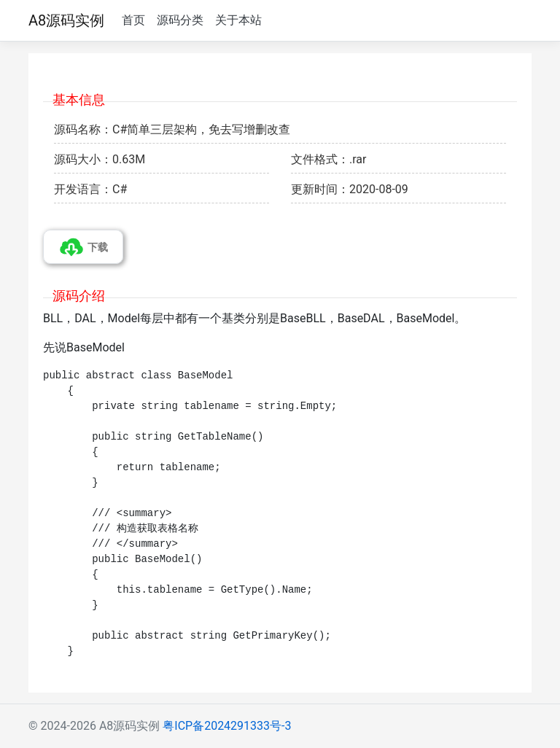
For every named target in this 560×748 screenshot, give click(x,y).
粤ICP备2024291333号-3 (227, 726)
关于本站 (238, 20)
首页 (133, 20)
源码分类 (180, 20)
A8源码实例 (66, 20)
